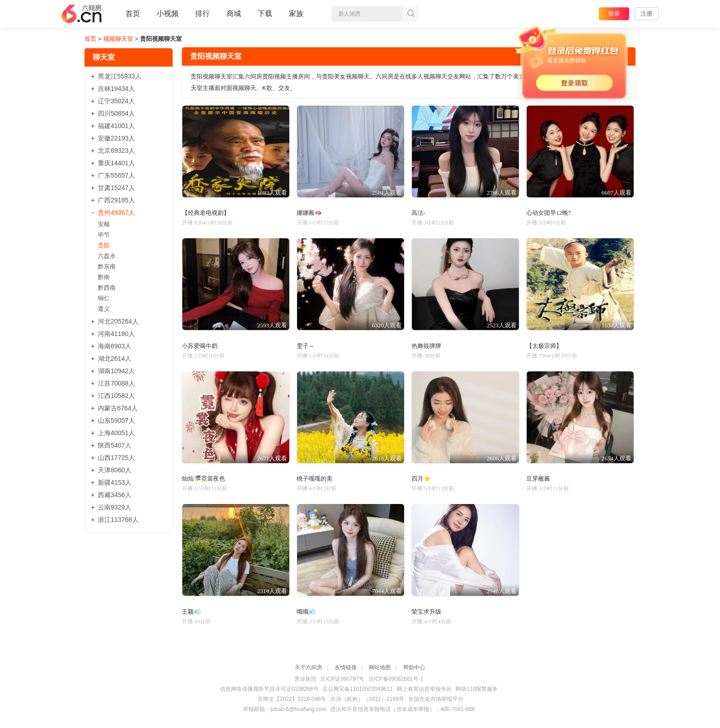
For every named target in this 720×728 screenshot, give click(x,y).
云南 (115, 507)
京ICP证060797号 (342, 679)
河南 (116, 334)
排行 (202, 14)
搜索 (411, 14)
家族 (296, 17)
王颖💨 (191, 612)
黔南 (104, 277)
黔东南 (107, 266)
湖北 (115, 358)
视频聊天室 (118, 39)
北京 (116, 151)
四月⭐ (421, 479)
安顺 (104, 224)
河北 (118, 321)
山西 (116, 458)
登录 (614, 14)
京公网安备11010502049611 (357, 689)
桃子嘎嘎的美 (315, 479)
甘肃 (116, 188)
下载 (265, 14)
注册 (647, 14)
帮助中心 (414, 667)
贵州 (116, 213)
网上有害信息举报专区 (424, 689)
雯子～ (306, 346)
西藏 (115, 495)
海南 (115, 346)
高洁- (418, 213)
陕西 (115, 445)
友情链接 (346, 667)
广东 (116, 175)
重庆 (116, 163)
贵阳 (104, 245)
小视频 (168, 17)
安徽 (116, 138)
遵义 (104, 309)
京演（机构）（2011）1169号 (367, 699)
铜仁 (104, 298)
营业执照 (305, 679)
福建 (116, 126)
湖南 (116, 371)
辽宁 (116, 101)
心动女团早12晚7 (549, 213)
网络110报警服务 (477, 689)
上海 (116, 433)
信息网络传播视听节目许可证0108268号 (269, 689)
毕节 (104, 235)
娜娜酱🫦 (309, 213)
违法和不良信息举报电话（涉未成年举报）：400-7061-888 (402, 709)
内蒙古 (118, 408)
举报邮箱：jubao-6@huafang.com (285, 709)
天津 (115, 470)
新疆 (115, 482)
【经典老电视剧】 (206, 213)
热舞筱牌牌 (426, 346)
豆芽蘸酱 (538, 479)
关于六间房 (309, 667)
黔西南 (107, 288)
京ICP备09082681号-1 (396, 679)
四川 (116, 113)
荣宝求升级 (426, 612)
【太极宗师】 (544, 346)
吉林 (116, 89)
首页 (133, 17)
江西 (116, 396)
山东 (116, 420)
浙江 (118, 520)
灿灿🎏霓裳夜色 (203, 479)
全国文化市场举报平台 (436, 699)
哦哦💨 (306, 612)
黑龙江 (120, 76)
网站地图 (380, 667)
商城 (234, 17)
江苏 (116, 383)
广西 (116, 200)
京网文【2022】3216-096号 (292, 699)
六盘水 (107, 256)
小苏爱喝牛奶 (200, 346)
